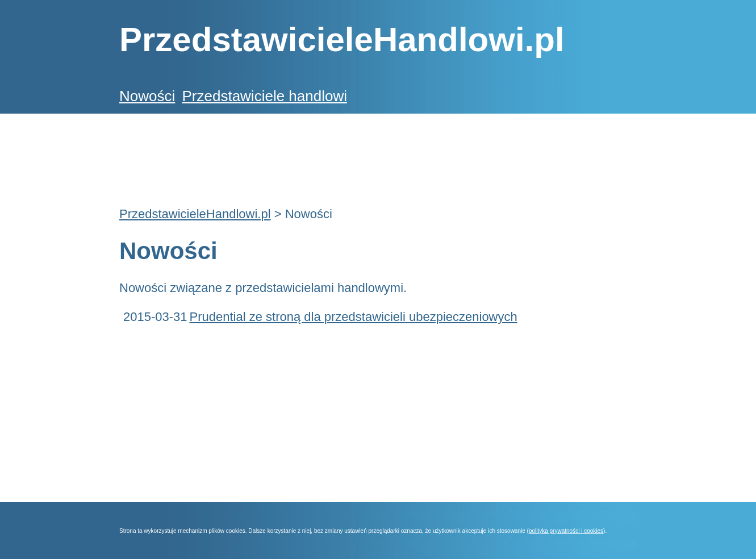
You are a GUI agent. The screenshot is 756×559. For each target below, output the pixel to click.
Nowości (147, 96)
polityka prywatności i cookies (566, 531)
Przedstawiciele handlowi (264, 96)
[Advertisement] (326, 154)
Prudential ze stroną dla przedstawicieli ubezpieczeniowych (354, 317)
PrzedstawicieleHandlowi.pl (195, 214)
